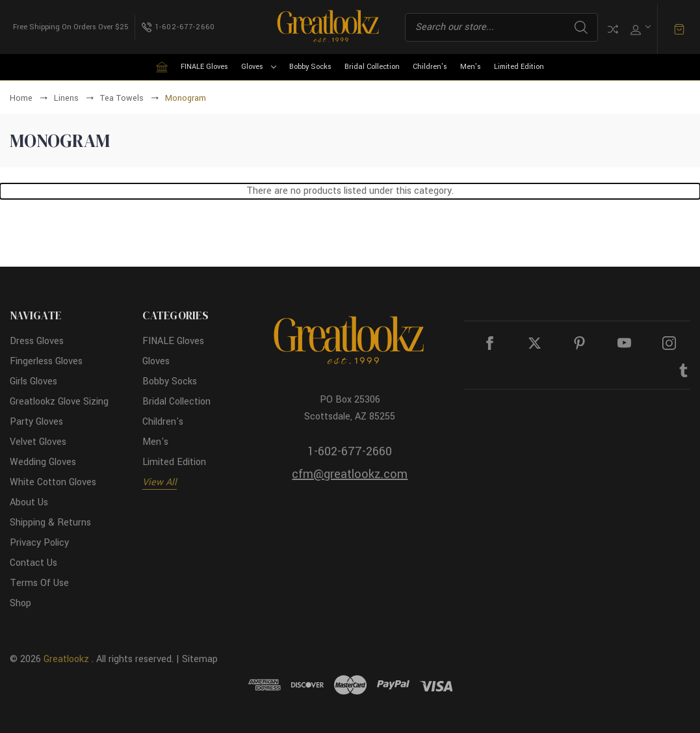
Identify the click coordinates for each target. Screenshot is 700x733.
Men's (471, 67)
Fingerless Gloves (46, 361)
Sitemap (200, 659)
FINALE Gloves (204, 67)
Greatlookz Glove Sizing (59, 402)
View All (160, 482)
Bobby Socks (310, 67)
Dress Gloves (37, 341)
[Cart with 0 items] (679, 29)
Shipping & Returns (50, 523)
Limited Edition (519, 67)
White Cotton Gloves (53, 482)
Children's (430, 67)
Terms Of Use (39, 583)
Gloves (259, 67)
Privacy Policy (39, 543)
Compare (613, 29)
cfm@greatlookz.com (350, 474)
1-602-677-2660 (350, 451)
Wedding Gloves (43, 462)
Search (581, 27)
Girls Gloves (33, 381)
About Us (29, 502)
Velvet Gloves (38, 442)
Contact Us (33, 563)
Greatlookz (66, 659)
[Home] (162, 67)
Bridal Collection (372, 67)
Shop (20, 603)
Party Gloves (36, 422)
